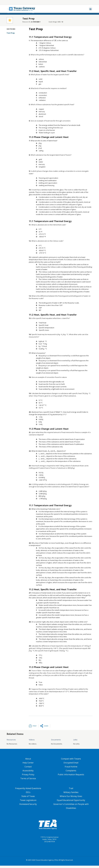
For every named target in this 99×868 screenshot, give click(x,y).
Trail (71, 788)
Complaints (71, 771)
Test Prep (13, 33)
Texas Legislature (28, 800)
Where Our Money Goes (71, 796)
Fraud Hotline (71, 767)
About (28, 759)
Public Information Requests (71, 775)
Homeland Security (28, 804)
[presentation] (55, 40)
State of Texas (28, 796)
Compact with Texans (71, 759)
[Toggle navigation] (91, 9)
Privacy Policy (28, 775)
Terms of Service (28, 778)
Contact (28, 767)
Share (46, 726)
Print (35, 726)
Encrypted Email (71, 763)
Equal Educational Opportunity (71, 800)
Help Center (28, 763)
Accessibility (28, 771)
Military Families (71, 792)
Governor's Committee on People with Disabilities (71, 806)
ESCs (28, 792)
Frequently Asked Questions (28, 788)
